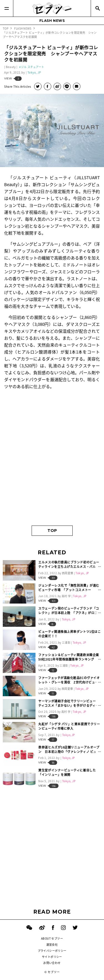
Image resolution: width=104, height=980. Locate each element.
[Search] (97, 8)
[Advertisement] (52, 465)
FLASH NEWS (52, 21)
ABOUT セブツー (52, 938)
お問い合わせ (52, 963)
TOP (52, 531)
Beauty (11, 67)
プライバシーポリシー (52, 951)
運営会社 (52, 944)
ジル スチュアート (33, 67)
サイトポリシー (52, 957)
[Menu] (7, 8)
